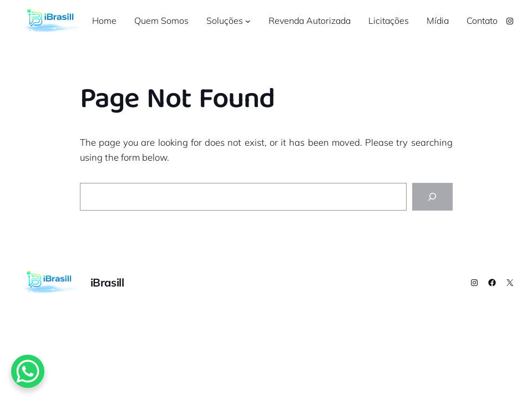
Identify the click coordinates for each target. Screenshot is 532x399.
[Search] (432, 197)
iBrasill (107, 282)
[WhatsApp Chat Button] (28, 371)
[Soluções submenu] (248, 21)
